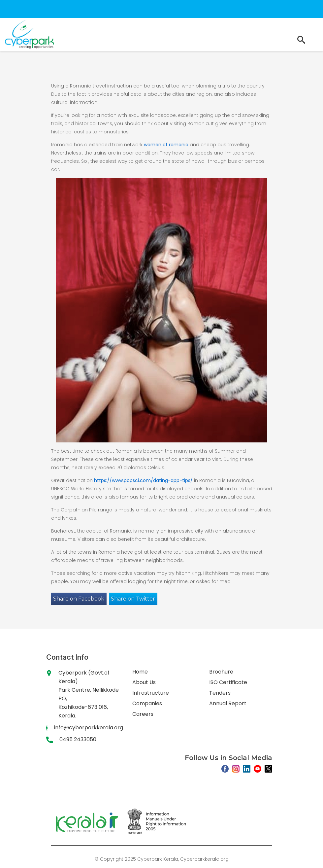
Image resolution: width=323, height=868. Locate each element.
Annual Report (228, 703)
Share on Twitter (133, 599)
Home (140, 672)
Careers (143, 714)
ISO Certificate (228, 682)
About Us (144, 682)
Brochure (221, 672)
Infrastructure (151, 693)
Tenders (220, 693)
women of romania (166, 145)
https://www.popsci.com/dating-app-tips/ (143, 480)
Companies (147, 703)
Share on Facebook (79, 599)
